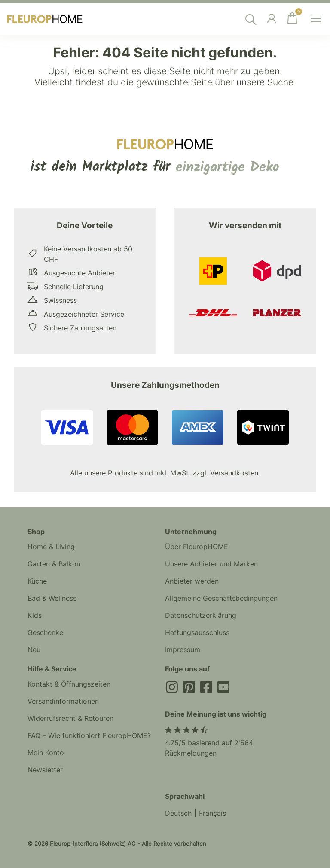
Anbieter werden (192, 581)
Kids (35, 615)
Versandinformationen (63, 701)
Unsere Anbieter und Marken (211, 564)
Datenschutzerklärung (201, 615)
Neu (34, 650)
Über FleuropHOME (197, 547)
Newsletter (45, 770)
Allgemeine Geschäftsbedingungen (221, 598)
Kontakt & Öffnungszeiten (69, 684)
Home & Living (51, 547)
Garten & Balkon (54, 564)
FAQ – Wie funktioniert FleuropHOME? (89, 735)
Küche (37, 581)
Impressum (183, 650)
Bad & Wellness (52, 598)
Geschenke (45, 632)
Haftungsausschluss (197, 632)
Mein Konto (46, 753)
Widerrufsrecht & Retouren (70, 718)
